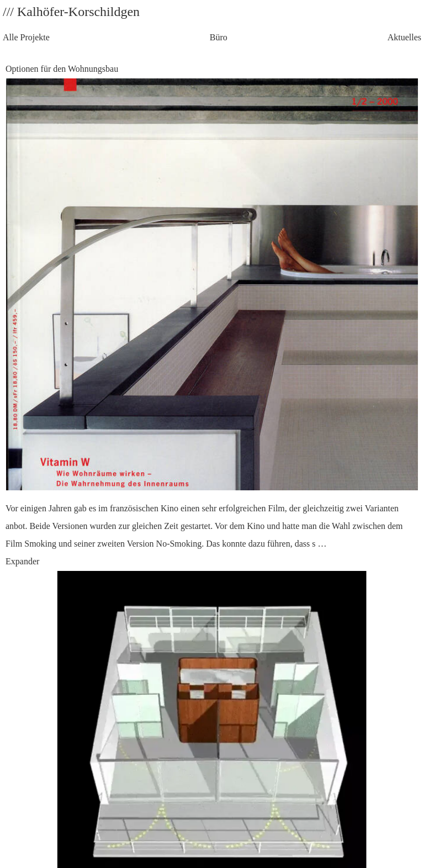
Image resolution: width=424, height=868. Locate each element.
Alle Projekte (26, 37)
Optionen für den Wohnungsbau (212, 308)
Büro (219, 37)
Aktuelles (404, 37)
